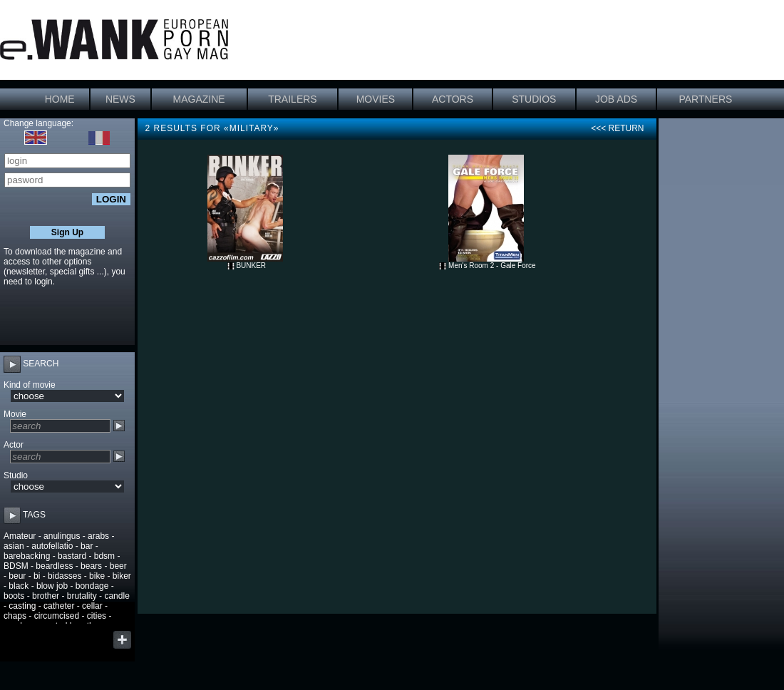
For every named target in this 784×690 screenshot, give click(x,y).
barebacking (27, 556)
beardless (54, 566)
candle (117, 596)
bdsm (104, 556)
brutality (82, 596)
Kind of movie (30, 385)
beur (17, 576)
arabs (98, 536)
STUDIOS (534, 99)
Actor (14, 445)
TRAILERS (292, 99)
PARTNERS (705, 99)
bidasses (65, 576)
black (19, 586)
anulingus (62, 536)
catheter (59, 606)
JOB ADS (616, 99)
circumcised (57, 616)
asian (14, 546)
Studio (16, 475)
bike (97, 576)
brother (46, 596)
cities (97, 616)
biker (122, 576)
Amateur (20, 536)
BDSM (16, 566)
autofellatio (52, 546)
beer (118, 566)
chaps (15, 616)
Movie (15, 414)
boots (14, 596)
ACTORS (453, 99)
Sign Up (67, 232)
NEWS (120, 99)
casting (22, 606)
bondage (92, 586)
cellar (92, 606)
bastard (72, 556)
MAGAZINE (199, 99)
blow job (52, 586)
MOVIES (376, 99)
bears (91, 566)
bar (87, 546)
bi (37, 576)
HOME (60, 99)
